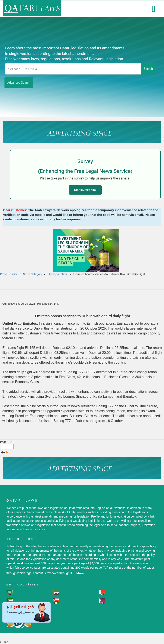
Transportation (58, 274)
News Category (33, 274)
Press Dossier (9, 274)
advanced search (19, 83)
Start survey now (85, 190)
